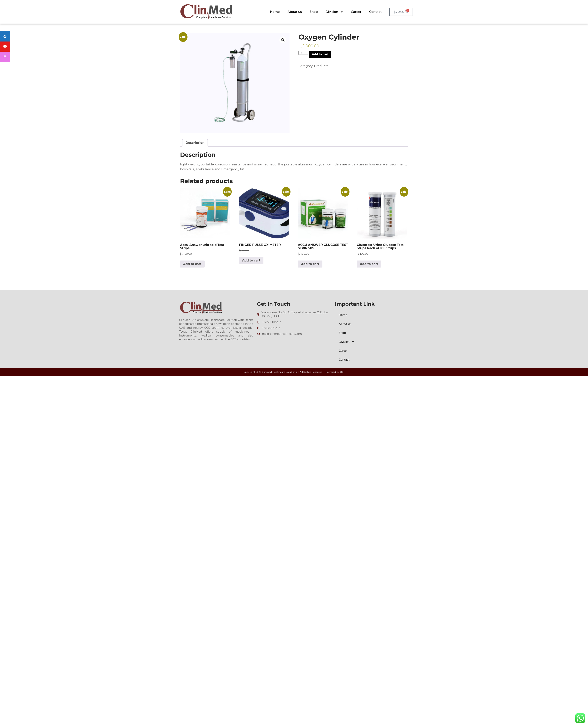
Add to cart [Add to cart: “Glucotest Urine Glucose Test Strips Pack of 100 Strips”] (369, 264)
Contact (375, 12)
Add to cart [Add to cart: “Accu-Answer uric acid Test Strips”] (192, 264)
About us (295, 12)
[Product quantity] (303, 53)
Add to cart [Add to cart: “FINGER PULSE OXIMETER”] (251, 260)
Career (356, 12)
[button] (283, 40)
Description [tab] (195, 143)
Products (321, 66)
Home (275, 12)
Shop (314, 12)
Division (334, 12)
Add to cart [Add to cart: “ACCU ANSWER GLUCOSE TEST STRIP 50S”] (310, 264)
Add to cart (320, 54)
